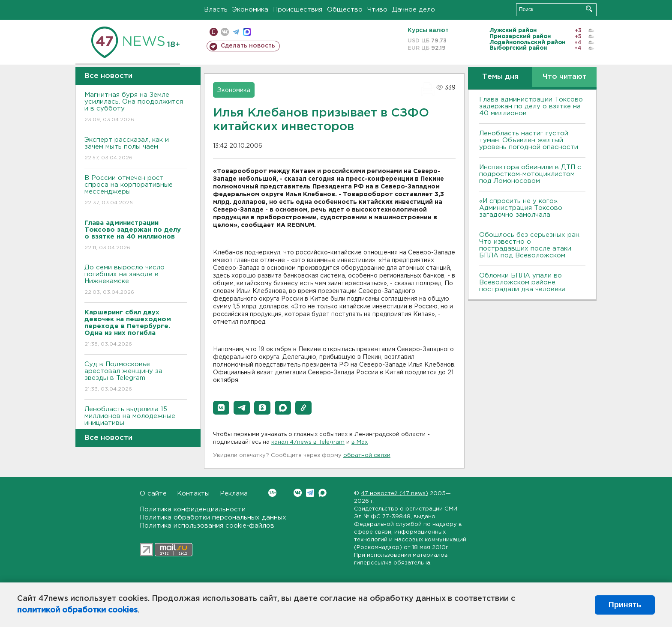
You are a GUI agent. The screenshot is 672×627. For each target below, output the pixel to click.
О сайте (153, 494)
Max (322, 493)
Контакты (193, 494)
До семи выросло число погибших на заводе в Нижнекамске (136, 280)
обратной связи (367, 455)
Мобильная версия (214, 32)
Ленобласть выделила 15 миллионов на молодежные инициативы (136, 422)
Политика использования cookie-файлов (207, 526)
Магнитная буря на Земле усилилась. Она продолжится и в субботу (136, 108)
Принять (625, 605)
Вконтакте (272, 493)
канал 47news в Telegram (308, 442)
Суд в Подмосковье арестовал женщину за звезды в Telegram (136, 377)
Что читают (565, 77)
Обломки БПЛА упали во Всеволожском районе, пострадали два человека (522, 282)
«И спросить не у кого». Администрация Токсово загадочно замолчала (521, 208)
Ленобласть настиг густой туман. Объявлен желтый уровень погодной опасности (529, 140)
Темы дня (500, 77)
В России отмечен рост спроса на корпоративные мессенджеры (136, 191)
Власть (216, 10)
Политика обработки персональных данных (213, 518)
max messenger (247, 32)
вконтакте (225, 32)
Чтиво (377, 10)
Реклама (234, 494)
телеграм (236, 32)
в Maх (360, 442)
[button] (221, 408)
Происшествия (298, 10)
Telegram (310, 493)
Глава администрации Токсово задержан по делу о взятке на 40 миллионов (531, 106)
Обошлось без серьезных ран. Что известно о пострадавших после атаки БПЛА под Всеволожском (530, 245)
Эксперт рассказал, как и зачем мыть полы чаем (136, 149)
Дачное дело (414, 10)
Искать (589, 9)
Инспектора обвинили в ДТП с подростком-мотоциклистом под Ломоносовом (530, 174)
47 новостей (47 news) (394, 494)
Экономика (250, 10)
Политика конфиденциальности (193, 509)
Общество (345, 10)
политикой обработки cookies (77, 610)
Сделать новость (248, 46)
